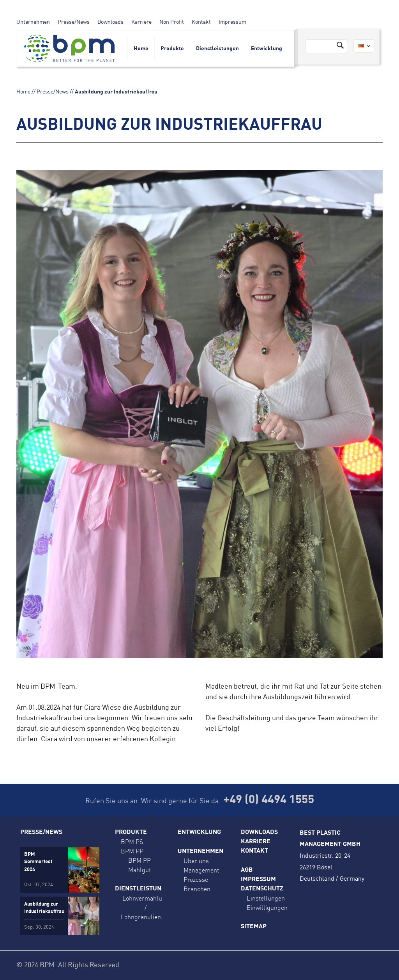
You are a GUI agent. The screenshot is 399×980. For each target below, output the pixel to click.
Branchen (197, 889)
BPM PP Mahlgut (139, 865)
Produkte (172, 49)
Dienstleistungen (217, 49)
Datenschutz (262, 889)
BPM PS (132, 842)
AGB (247, 870)
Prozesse (196, 880)
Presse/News (74, 22)
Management (201, 870)
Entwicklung (267, 49)
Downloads (110, 22)
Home (141, 49)
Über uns (196, 861)
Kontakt (201, 22)
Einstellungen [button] (266, 898)
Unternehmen (33, 22)
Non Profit (172, 22)
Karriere (141, 22)
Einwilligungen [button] (267, 908)
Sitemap (254, 927)
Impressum (232, 22)
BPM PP (132, 851)
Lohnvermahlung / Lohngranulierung (146, 908)
